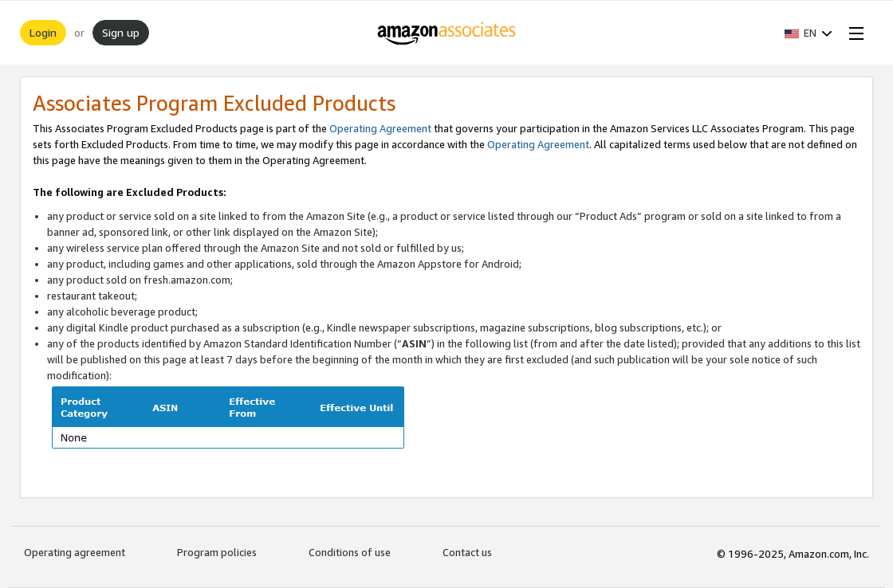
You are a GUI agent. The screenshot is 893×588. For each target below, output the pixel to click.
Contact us (467, 552)
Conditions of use (350, 552)
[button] (808, 33)
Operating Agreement (380, 128)
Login (43, 32)
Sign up (121, 32)
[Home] (447, 33)
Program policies (217, 552)
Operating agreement (75, 552)
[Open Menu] (853, 33)
